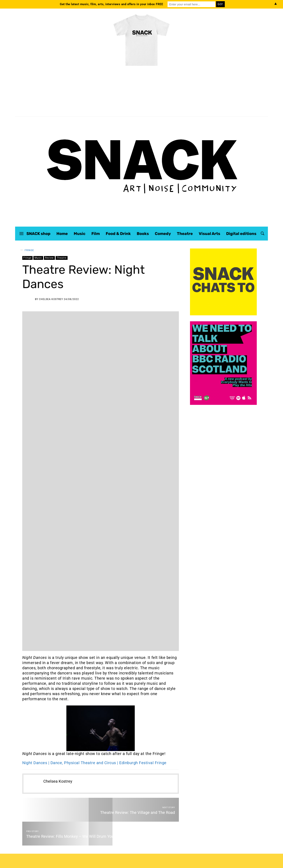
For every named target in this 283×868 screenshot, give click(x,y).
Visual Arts (209, 234)
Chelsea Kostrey (51, 299)
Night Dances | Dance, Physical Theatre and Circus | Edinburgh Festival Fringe (94, 763)
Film (96, 234)
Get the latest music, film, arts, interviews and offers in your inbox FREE (111, 4)
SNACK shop (38, 234)
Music (80, 234)
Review (49, 258)
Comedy (163, 234)
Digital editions (241, 234)
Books (143, 234)
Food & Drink (118, 234)
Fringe (29, 250)
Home (62, 234)
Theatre (185, 234)
